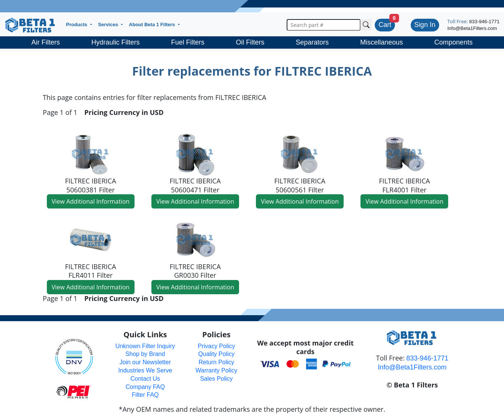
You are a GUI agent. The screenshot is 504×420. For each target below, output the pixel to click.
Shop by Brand (145, 354)
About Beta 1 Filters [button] (153, 25)
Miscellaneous (381, 42)
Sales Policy (216, 379)
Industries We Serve (145, 370)
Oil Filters (250, 42)
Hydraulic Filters (116, 42)
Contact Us (145, 379)
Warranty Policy (216, 370)
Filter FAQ (145, 395)
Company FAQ (145, 387)
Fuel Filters (188, 42)
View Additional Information (91, 201)
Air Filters (46, 42)
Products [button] (77, 25)
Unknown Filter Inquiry (145, 346)
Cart (385, 25)
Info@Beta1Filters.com (472, 28)
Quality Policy (216, 354)
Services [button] (109, 25)
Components (453, 42)
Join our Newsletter (145, 362)
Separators (312, 42)
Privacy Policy (217, 346)
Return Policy (216, 362)
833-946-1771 (484, 22)
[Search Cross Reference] (366, 25)
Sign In (425, 25)
